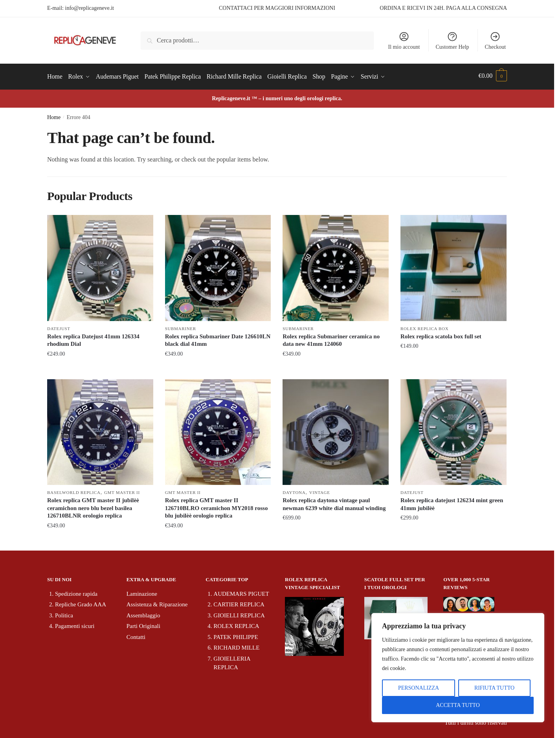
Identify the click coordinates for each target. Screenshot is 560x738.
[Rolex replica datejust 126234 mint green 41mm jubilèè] (454, 430)
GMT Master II (122, 490)
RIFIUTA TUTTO (494, 688)
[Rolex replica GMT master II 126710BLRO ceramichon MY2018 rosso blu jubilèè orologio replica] (218, 430)
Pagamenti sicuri (75, 624)
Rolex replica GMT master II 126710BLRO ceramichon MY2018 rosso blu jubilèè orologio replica (217, 506)
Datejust (59, 327)
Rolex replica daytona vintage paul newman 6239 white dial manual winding (334, 502)
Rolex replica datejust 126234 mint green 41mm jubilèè (452, 502)
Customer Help (452, 40)
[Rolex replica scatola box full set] (454, 266)
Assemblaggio (143, 613)
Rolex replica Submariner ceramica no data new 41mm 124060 (331, 338)
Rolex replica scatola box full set (441, 334)
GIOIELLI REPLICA (239, 613)
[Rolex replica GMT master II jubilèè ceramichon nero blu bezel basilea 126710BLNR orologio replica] (100, 430)
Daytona (294, 490)
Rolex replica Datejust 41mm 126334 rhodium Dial (93, 338)
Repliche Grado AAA (81, 602)
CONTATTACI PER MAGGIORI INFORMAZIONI (277, 8)
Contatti (136, 635)
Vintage (320, 490)
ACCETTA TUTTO (458, 705)
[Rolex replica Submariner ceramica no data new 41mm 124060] (336, 266)
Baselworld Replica (74, 490)
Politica (64, 613)
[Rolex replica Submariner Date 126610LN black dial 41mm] (218, 266)
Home (54, 115)
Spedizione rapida (76, 592)
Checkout (496, 40)
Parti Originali (143, 624)
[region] (458, 668)
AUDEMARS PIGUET (241, 592)
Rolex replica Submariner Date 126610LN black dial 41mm (218, 338)
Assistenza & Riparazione (157, 602)
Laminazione (142, 592)
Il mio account (404, 40)
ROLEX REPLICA (236, 624)
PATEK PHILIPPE (236, 635)
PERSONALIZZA (419, 688)
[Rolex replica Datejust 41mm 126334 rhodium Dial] (100, 266)
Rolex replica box (425, 327)
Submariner (181, 327)
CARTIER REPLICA (239, 602)
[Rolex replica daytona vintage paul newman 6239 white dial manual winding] (336, 430)
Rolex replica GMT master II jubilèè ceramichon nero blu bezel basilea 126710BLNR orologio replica (93, 506)
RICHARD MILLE (236, 646)
